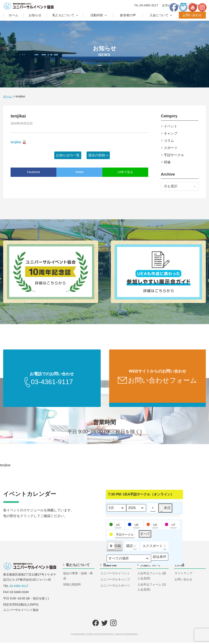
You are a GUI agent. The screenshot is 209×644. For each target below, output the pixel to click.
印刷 (115, 548)
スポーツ (171, 148)
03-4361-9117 (19, 587)
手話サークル (174, 155)
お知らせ (35, 15)
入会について (159, 15)
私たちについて (63, 15)
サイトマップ (183, 574)
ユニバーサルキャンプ (115, 581)
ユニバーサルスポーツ (115, 587)
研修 (167, 162)
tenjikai (16, 142)
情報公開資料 (72, 586)
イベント (171, 126)
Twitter (79, 172)
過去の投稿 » (98, 155)
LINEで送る (125, 172)
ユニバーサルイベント (115, 574)
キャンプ (171, 133)
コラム (169, 141)
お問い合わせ (192, 15)
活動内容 (97, 15)
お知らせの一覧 (68, 155)
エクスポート (155, 547)
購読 (132, 547)
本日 (165, 509)
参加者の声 (128, 15)
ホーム (13, 15)
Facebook (33, 172)
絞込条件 (159, 559)
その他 (179, 566)
